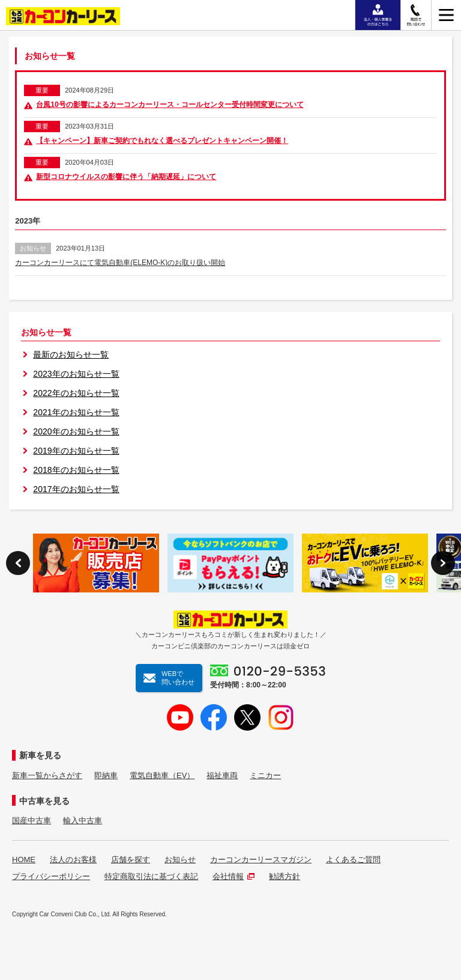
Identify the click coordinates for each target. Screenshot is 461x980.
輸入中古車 (83, 820)
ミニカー (265, 775)
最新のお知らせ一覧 (71, 355)
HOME (24, 860)
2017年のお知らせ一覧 (76, 489)
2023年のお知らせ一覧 (76, 374)
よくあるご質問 (353, 860)
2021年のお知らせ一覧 (76, 412)
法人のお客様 (73, 860)
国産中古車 (32, 820)
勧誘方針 (285, 876)
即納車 (106, 775)
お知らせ (180, 860)
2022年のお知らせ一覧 (76, 393)
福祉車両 (222, 775)
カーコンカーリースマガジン (261, 860)
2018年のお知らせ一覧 (76, 470)
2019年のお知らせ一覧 (76, 451)
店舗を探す (131, 860)
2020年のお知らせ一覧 (76, 431)
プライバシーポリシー (51, 876)
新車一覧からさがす (47, 775)
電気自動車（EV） (162, 775)
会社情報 (234, 876)
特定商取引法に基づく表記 (151, 876)
